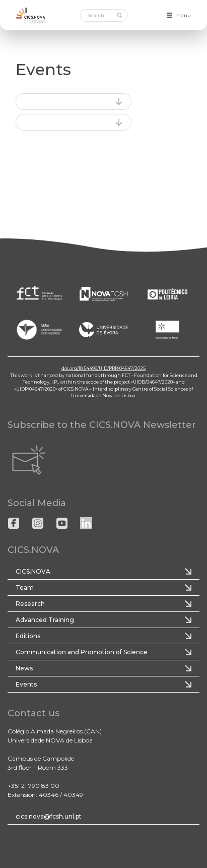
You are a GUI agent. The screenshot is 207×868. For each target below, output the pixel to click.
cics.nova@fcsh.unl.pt (49, 816)
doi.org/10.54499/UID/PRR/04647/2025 (104, 368)
